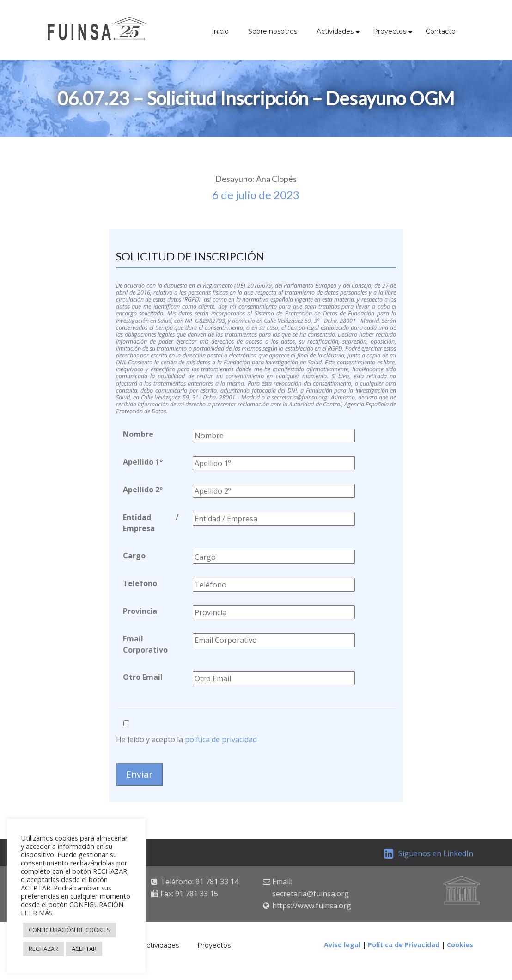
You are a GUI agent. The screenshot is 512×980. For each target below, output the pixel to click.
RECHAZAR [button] (43, 949)
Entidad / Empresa (151, 523)
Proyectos (390, 31)
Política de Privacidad (404, 945)
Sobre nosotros (273, 31)
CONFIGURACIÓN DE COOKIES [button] (70, 930)
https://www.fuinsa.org (312, 906)
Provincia (140, 611)
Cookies (460, 945)
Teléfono (140, 583)
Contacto (441, 31)
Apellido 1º (143, 462)
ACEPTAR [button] (84, 949)
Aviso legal (342, 945)
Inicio (220, 31)
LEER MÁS (37, 913)
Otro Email (143, 677)
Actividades (335, 31)
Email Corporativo (145, 644)
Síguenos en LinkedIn (429, 853)
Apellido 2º (143, 490)
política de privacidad (221, 739)
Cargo (134, 556)
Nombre (138, 434)
